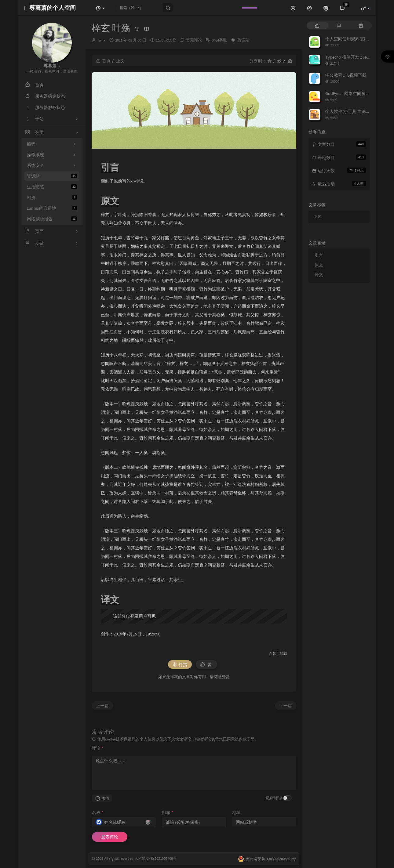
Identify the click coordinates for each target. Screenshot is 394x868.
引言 (319, 255)
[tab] (317, 25)
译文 (319, 275)
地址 (236, 812)
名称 (98, 812)
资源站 (52, 176)
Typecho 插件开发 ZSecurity (351, 57)
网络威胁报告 (52, 219)
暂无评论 (194, 40)
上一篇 (102, 706)
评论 (98, 748)
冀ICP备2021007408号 (159, 859)
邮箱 (168, 812)
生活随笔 (52, 187)
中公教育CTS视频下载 (346, 75)
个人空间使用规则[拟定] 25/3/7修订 (358, 39)
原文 (319, 265)
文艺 (318, 217)
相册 (52, 197)
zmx (102, 40)
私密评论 (274, 798)
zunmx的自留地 (52, 208)
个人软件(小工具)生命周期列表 (354, 111)
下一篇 (286, 706)
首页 (103, 61)
